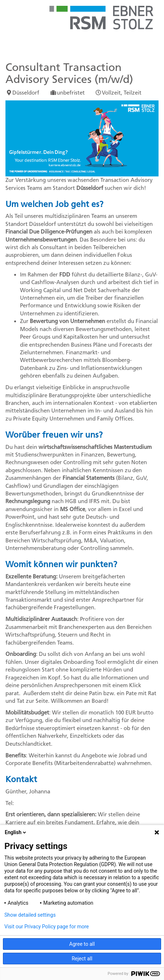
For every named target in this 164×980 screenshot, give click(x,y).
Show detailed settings (30, 915)
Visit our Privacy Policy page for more (47, 927)
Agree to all (82, 944)
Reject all (82, 959)
